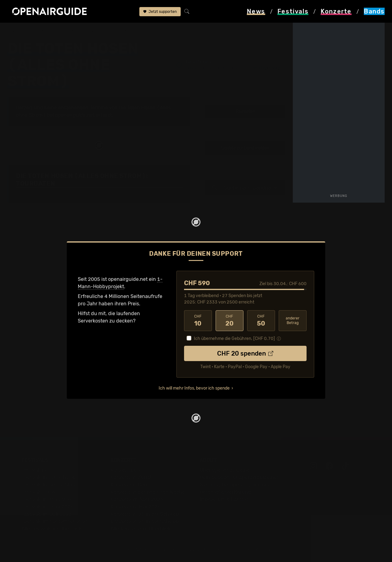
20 (230, 321)
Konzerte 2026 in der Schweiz (145, 521)
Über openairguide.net (226, 470)
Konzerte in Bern (130, 485)
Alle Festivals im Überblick (51, 529)
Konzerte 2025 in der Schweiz (145, 514)
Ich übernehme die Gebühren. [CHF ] (234, 339)
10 (198, 321)
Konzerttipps (125, 470)
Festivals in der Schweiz (49, 477)
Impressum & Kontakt (224, 499)
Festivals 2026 (38, 492)
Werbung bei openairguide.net (235, 485)
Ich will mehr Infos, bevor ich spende (194, 388)
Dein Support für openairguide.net (239, 477)
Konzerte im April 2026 (137, 499)
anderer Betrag (293, 321)
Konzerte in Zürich (132, 477)
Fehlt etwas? (27, 194)
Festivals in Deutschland (50, 485)
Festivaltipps (36, 470)
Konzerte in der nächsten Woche (148, 492)
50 (261, 321)
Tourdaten (245, 111)
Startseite (19, 31)
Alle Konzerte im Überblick (141, 529)
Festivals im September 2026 (55, 521)
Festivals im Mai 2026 (46, 499)
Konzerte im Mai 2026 (136, 507)
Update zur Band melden (245, 148)
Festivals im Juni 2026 (47, 507)
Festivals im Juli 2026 (47, 514)
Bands (43, 31)
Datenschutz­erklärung (225, 492)
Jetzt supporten (160, 12)
